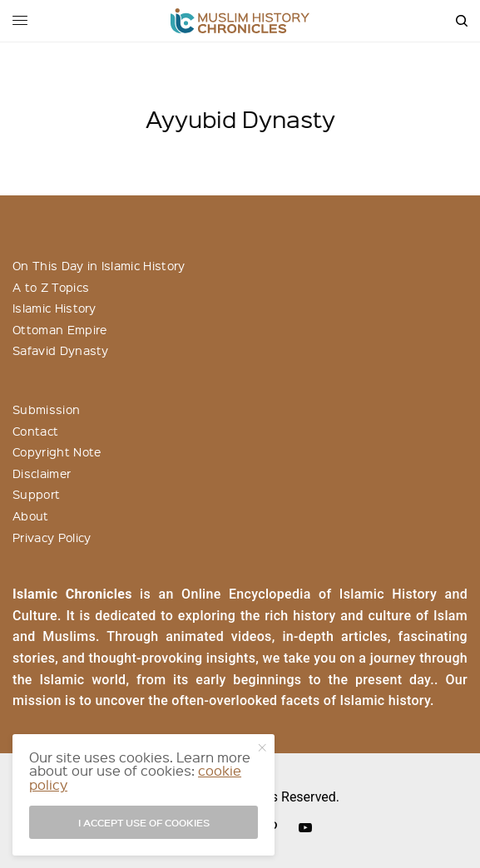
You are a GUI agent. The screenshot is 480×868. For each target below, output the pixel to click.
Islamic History (54, 308)
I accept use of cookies (144, 822)
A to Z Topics (51, 287)
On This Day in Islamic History (99, 265)
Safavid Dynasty (61, 350)
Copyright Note (57, 451)
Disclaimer (42, 473)
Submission (46, 409)
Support (36, 494)
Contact (35, 431)
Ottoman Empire (59, 329)
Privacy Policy (52, 537)
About (31, 515)
